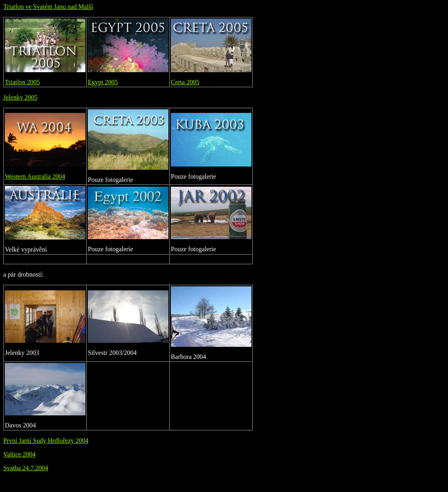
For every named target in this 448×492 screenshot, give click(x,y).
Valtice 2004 (19, 454)
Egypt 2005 (103, 82)
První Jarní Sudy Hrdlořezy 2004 (46, 441)
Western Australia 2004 (35, 176)
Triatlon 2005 (22, 82)
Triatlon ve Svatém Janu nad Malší (48, 7)
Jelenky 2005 (20, 97)
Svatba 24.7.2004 (26, 468)
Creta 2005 (185, 82)
